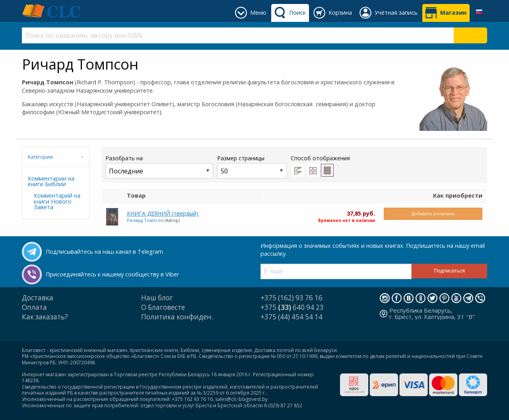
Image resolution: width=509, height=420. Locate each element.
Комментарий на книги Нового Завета (57, 201)
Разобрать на (159, 166)
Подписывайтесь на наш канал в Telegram (104, 252)
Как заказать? (45, 317)
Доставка (38, 298)
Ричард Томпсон (145, 220)
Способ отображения (320, 165)
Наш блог (157, 298)
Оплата (34, 307)
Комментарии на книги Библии (51, 181)
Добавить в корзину (433, 213)
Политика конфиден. (177, 317)
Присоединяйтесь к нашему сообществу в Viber (112, 274)
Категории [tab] (40, 157)
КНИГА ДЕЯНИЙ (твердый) (163, 213)
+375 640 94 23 (292, 307)
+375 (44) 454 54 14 (291, 317)
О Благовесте (163, 307)
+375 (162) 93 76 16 (291, 298)
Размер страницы (252, 166)
